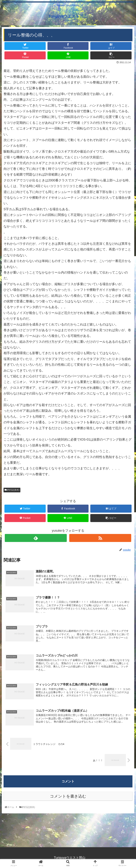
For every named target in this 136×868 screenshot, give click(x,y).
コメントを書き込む (68, 797)
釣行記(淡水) (12, 490)
